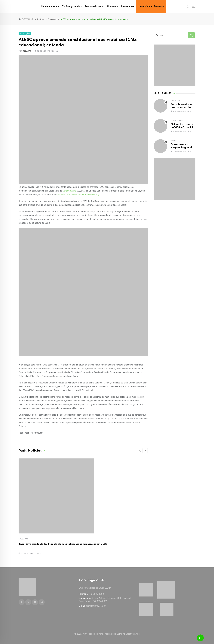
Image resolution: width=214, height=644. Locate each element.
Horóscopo (113, 7)
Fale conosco (128, 7)
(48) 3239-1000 (96, 594)
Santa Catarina (69, 190)
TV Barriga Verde (71, 7)
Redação (27, 50)
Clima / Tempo (177, 120)
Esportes (175, 100)
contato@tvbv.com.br (96, 606)
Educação (23, 538)
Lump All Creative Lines (128, 634)
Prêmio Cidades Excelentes (151, 7)
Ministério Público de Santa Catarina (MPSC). (78, 194)
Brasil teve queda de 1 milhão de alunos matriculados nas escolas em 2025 (63, 543)
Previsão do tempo (95, 7)
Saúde (174, 140)
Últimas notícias (49, 7)
